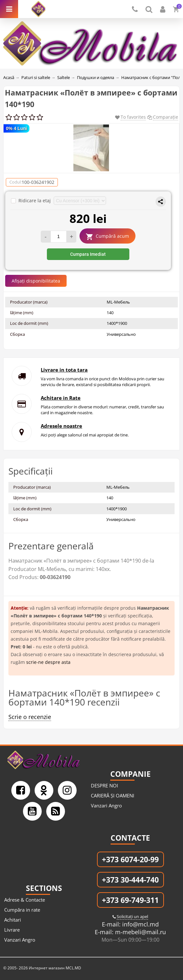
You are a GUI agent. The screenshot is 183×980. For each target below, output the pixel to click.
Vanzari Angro (106, 805)
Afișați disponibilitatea (36, 281)
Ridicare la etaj (32, 200)
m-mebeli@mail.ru (140, 932)
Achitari (13, 920)
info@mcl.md (140, 924)
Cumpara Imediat (88, 254)
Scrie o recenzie (30, 717)
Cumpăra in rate (22, 910)
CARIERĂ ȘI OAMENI (113, 795)
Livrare (12, 930)
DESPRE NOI (104, 785)
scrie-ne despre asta (48, 662)
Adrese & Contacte (25, 900)
